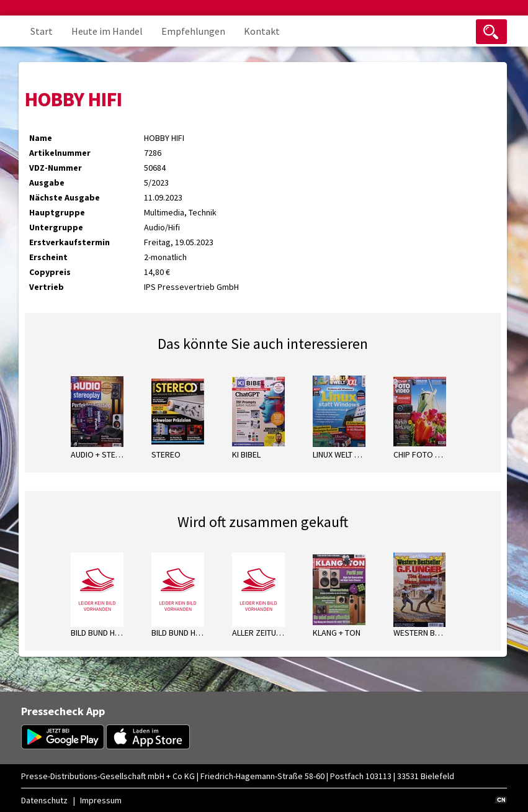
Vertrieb (47, 287)
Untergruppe (56, 227)
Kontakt (262, 31)
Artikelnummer (60, 153)
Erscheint (48, 257)
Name (41, 138)
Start (42, 31)
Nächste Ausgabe (65, 197)
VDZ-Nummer (56, 168)
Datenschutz (44, 800)
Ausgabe (47, 183)
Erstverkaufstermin (69, 242)
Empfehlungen (193, 31)
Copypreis (50, 272)
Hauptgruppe (57, 212)
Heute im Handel (107, 31)
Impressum (101, 800)
